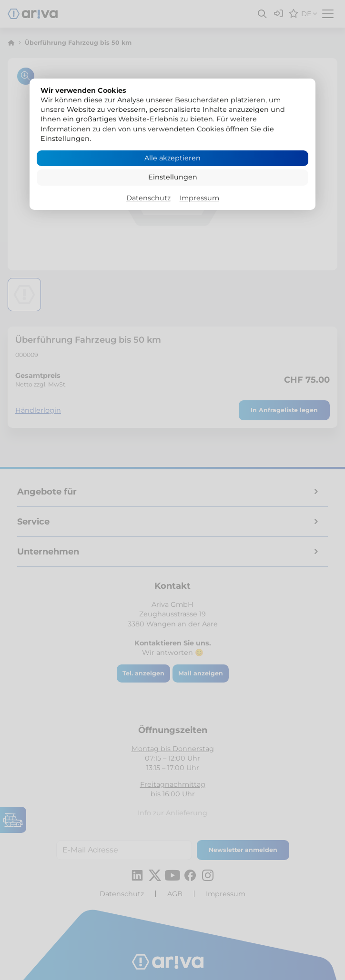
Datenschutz (148, 198)
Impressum (199, 198)
